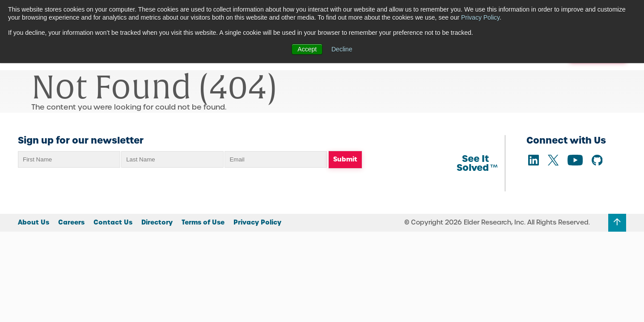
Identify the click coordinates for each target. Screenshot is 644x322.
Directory (157, 222)
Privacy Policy (480, 17)
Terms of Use (203, 222)
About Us (34, 222)
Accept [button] (307, 49)
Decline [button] (342, 49)
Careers (71, 222)
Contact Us (113, 222)
